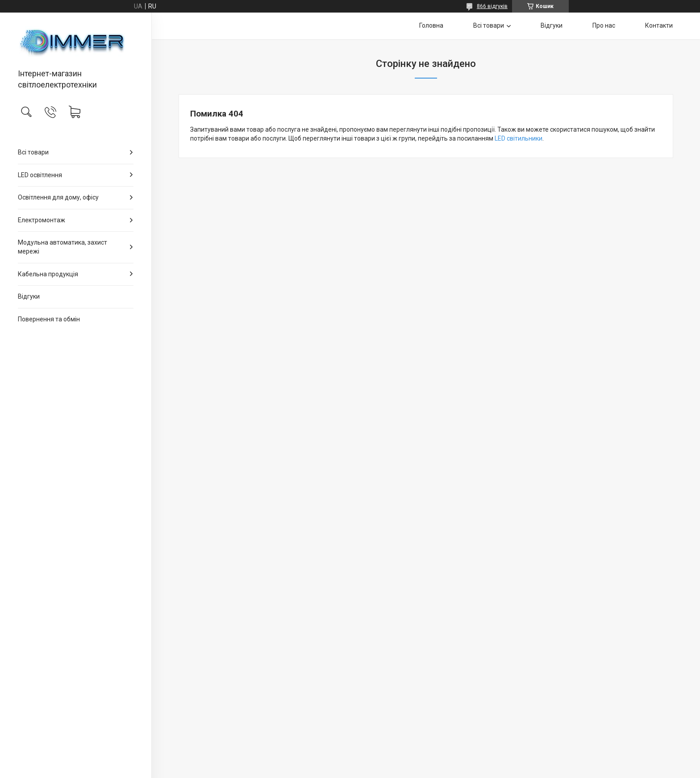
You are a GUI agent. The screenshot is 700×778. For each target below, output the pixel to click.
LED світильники (519, 138)
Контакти (659, 25)
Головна (431, 25)
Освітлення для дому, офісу (58, 197)
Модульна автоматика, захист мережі (62, 247)
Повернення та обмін (49, 319)
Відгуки (29, 296)
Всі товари (33, 152)
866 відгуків (492, 6)
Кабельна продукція (48, 274)
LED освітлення (40, 175)
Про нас (604, 25)
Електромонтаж (42, 220)
